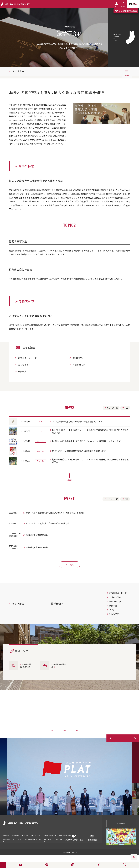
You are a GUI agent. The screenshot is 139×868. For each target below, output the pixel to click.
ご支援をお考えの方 (126, 11)
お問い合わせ (36, 835)
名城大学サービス (48, 840)
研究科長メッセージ (27, 358)
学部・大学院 (18, 71)
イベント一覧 (111, 499)
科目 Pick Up (79, 365)
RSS (125, 408)
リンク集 (25, 835)
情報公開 (6, 835)
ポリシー (20, 840)
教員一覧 (22, 371)
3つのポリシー (79, 358)
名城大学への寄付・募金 (74, 838)
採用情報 (15, 835)
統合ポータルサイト (8, 840)
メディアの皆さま (50, 835)
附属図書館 (92, 838)
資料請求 (121, 823)
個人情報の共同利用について (33, 840)
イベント (113, 610)
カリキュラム (24, 365)
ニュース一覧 (111, 408)
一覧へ (70, 565)
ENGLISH (59, 839)
